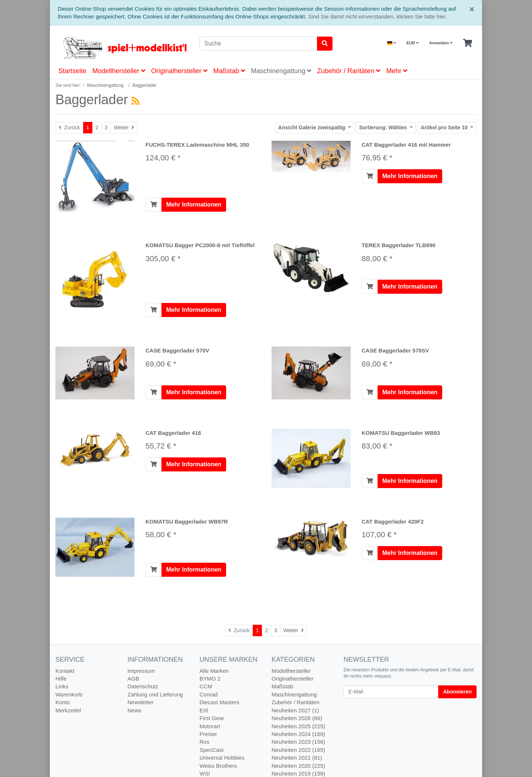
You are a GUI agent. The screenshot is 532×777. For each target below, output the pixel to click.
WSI (205, 773)
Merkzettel (68, 710)
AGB (133, 679)
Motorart (210, 726)
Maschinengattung (281, 71)
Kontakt (65, 671)
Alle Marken (214, 671)
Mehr (397, 71)
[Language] (392, 43)
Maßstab (229, 71)
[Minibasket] (468, 43)
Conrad (209, 694)
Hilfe (61, 679)
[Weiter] (124, 128)
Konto (63, 702)
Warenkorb (69, 694)
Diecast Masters (219, 702)
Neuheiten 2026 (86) (297, 718)
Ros (204, 742)
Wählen (384, 127)
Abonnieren (457, 692)
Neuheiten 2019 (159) (298, 773)
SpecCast (212, 750)
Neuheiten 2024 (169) (298, 734)
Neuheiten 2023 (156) (298, 742)
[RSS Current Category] (136, 101)
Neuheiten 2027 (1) (295, 710)
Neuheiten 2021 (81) (297, 758)
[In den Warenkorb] (154, 205)
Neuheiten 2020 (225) (298, 766)
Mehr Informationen (194, 205)
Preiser (208, 734)
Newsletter (141, 702)
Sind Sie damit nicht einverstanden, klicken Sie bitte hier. (378, 16)
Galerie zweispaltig (312, 127)
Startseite (72, 71)
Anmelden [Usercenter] (441, 43)
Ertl (204, 710)
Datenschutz (143, 686)
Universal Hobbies (222, 758)
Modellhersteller (119, 71)
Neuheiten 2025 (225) (298, 726)
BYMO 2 (210, 679)
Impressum (141, 671)
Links (62, 686)
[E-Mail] (391, 692)
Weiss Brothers (218, 766)
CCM (206, 686)
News (134, 710)
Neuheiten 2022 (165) (298, 750)
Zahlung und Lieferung (155, 694)
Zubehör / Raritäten (349, 71)
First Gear (212, 718)
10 (445, 127)
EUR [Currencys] (412, 43)
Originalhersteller (179, 71)
